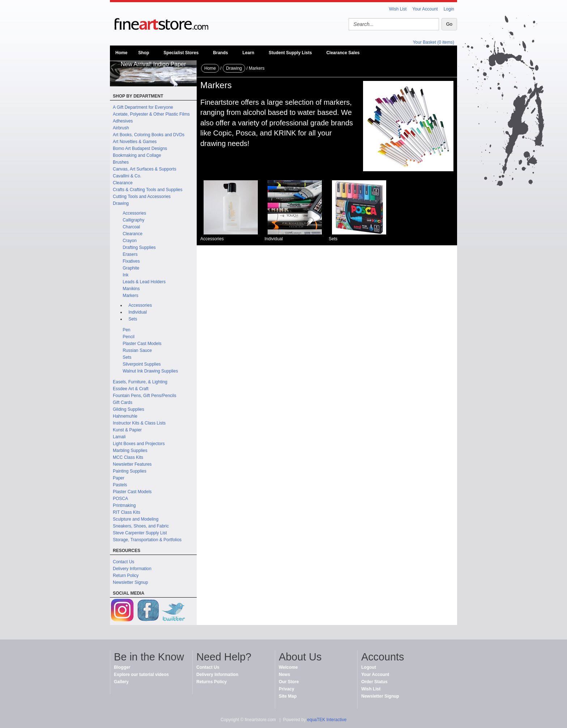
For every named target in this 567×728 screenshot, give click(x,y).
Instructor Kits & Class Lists (139, 423)
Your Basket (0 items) (434, 42)
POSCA (120, 499)
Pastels (120, 485)
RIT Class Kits (127, 512)
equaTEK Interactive (327, 720)
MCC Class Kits (128, 457)
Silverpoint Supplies (142, 364)
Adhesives (123, 121)
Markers (130, 296)
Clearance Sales (343, 53)
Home (121, 53)
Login (449, 9)
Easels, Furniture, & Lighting (140, 382)
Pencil (129, 337)
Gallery (121, 682)
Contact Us (123, 562)
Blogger (122, 667)
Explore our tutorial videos (141, 675)
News (284, 675)
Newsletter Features (132, 464)
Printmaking (124, 505)
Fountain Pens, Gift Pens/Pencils (144, 396)
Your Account (425, 9)
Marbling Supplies (130, 451)
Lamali (119, 437)
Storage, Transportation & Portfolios (147, 540)
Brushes (121, 162)
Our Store (289, 682)
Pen (126, 330)
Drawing (121, 203)
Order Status (374, 682)
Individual (138, 312)
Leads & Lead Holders (144, 282)
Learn (248, 53)
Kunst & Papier (127, 430)
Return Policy (126, 576)
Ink (125, 275)
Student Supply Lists (290, 53)
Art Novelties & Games (135, 142)
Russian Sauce (137, 350)
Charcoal (131, 227)
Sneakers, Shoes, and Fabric (141, 526)
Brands (220, 53)
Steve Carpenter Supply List (140, 533)
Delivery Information (132, 569)
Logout (369, 667)
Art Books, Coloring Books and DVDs (149, 135)
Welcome (288, 667)
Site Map (288, 696)
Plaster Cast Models (142, 344)
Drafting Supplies (139, 247)
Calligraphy (133, 220)
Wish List (398, 9)
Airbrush (121, 128)
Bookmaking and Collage (137, 155)
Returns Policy (212, 682)
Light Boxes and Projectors (139, 444)
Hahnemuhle (125, 416)
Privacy (287, 689)
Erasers (130, 254)
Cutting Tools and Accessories (142, 197)
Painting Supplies (130, 471)
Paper (119, 478)
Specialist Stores (181, 53)
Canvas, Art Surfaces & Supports (144, 169)
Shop (144, 53)
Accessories (134, 213)
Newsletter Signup (130, 582)
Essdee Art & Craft (131, 389)
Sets (133, 319)
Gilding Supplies (129, 409)
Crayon (130, 241)
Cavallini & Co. (127, 176)
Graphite (131, 268)
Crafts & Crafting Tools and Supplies (148, 190)
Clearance (123, 183)
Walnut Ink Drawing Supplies (150, 371)
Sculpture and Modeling (136, 519)
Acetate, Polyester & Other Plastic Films (151, 114)
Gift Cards (123, 402)
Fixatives (131, 261)
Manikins (131, 289)
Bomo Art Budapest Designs (140, 148)
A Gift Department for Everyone (143, 107)
